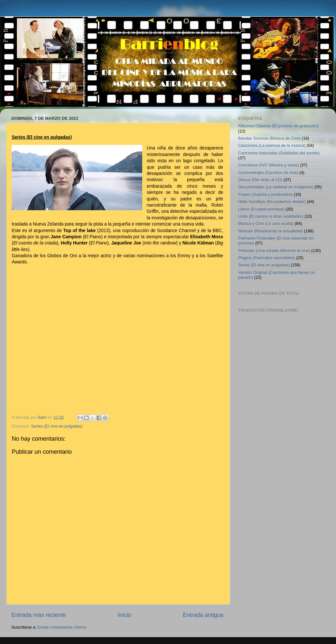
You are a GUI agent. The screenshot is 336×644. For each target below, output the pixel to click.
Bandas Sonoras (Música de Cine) (269, 138)
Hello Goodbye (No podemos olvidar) (272, 202)
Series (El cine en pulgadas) (57, 426)
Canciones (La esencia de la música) (272, 146)
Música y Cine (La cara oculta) (266, 224)
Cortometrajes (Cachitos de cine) (268, 173)
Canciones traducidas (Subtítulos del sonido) (279, 153)
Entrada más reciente (39, 615)
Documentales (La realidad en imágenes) (276, 187)
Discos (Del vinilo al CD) (260, 180)
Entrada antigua (203, 615)
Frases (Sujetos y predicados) (265, 195)
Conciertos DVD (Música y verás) (268, 165)
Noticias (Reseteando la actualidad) (271, 231)
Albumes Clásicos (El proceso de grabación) (279, 126)
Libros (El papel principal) (261, 209)
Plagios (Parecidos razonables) (267, 258)
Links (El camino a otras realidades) (271, 216)
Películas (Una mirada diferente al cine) (274, 251)
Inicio (124, 615)
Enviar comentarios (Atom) (62, 627)
